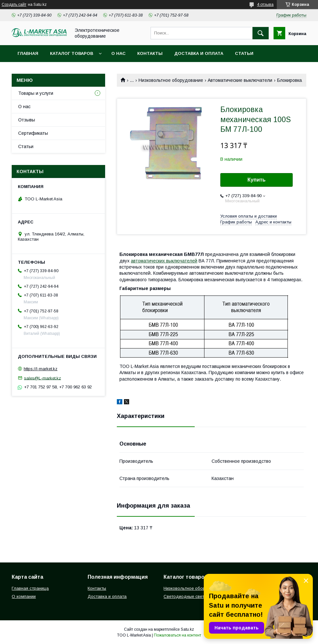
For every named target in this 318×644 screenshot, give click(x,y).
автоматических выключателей (164, 261)
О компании (24, 596)
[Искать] (261, 33)
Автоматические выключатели (240, 80)
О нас (118, 53)
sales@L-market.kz (43, 378)
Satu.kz (187, 629)
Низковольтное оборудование (171, 80)
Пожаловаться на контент (177, 635)
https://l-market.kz (41, 369)
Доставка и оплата (199, 53)
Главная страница (30, 588)
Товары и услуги (36, 93)
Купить (257, 180)
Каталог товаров (72, 53)
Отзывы (27, 120)
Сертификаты (33, 133)
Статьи (244, 53)
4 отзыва (265, 5)
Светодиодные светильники (192, 596)
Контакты (150, 53)
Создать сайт (14, 5)
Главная (28, 53)
